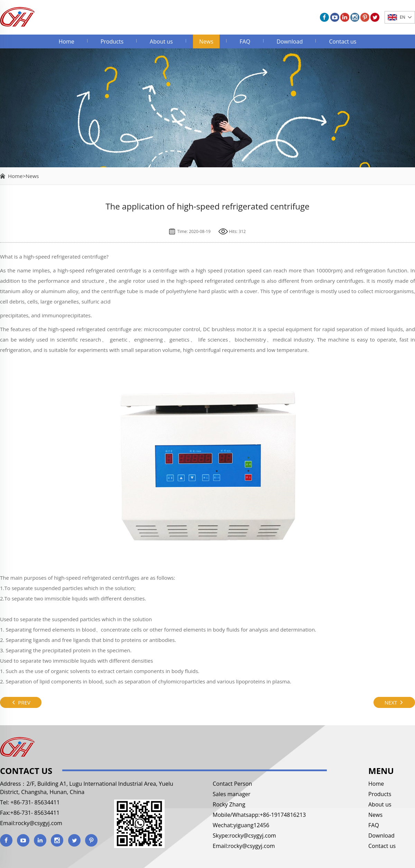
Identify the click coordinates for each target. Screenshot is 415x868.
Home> (17, 176)
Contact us (343, 41)
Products (112, 41)
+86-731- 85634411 (34, 802)
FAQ (245, 41)
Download (290, 41)
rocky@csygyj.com (39, 823)
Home (66, 41)
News (206, 41)
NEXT (394, 702)
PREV (21, 702)
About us (161, 41)
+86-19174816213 (283, 815)
